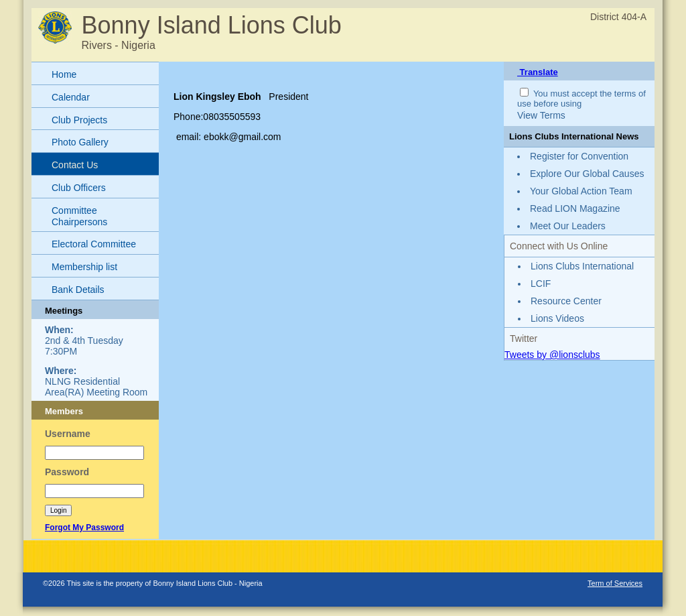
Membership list (84, 267)
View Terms (541, 115)
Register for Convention (579, 156)
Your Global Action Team (581, 191)
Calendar (71, 97)
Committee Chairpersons (79, 216)
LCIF (541, 284)
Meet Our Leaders (568, 226)
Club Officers (79, 188)
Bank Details (78, 290)
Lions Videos (557, 318)
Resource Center (566, 301)
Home (64, 74)
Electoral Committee (94, 244)
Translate (538, 72)
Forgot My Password (84, 528)
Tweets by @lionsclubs (552, 355)
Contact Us (75, 165)
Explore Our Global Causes (587, 174)
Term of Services (615, 583)
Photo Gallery (80, 142)
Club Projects (79, 120)
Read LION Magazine (575, 208)
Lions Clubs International (582, 266)
